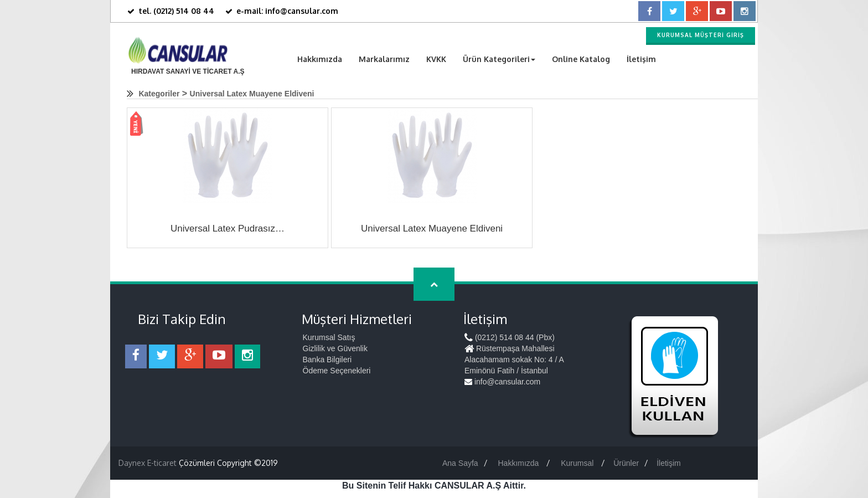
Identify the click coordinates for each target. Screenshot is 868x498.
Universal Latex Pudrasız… (228, 229)
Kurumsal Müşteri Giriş (701, 35)
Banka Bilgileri (327, 360)
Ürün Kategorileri (499, 59)
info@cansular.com (502, 382)
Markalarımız (384, 59)
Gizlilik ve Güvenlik (335, 348)
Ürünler (626, 463)
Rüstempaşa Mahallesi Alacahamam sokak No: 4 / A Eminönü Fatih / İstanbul (514, 360)
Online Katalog (581, 59)
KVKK (436, 59)
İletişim (641, 59)
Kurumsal (578, 463)
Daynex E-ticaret (148, 463)
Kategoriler (159, 94)
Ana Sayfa (460, 463)
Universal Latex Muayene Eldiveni (252, 94)
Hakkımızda (320, 59)
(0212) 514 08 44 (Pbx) (510, 337)
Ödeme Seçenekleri (337, 371)
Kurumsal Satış (329, 337)
